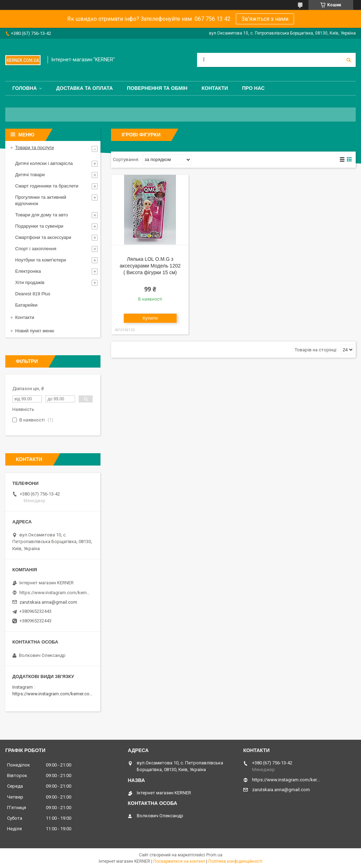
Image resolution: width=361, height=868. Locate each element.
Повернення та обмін (157, 88)
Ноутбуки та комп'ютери (41, 260)
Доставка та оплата (84, 88)
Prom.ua (214, 855)
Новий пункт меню (35, 331)
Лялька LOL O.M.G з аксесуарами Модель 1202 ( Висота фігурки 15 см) (150, 266)
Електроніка (28, 271)
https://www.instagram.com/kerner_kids (55, 593)
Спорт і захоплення (36, 249)
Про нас (253, 88)
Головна (25, 88)
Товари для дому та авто (42, 215)
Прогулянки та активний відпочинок (41, 200)
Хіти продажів (30, 282)
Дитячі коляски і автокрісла (44, 163)
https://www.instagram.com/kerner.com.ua (56, 694)
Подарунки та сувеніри (39, 226)
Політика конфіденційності (235, 861)
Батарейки (26, 305)
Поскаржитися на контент (179, 861)
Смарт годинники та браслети (47, 186)
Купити (150, 318)
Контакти (215, 88)
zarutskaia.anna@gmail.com (48, 602)
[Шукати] (349, 60)
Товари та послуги (35, 147)
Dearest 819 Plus (33, 294)
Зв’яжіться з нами (265, 19)
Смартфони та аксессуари (43, 237)
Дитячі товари (30, 175)
